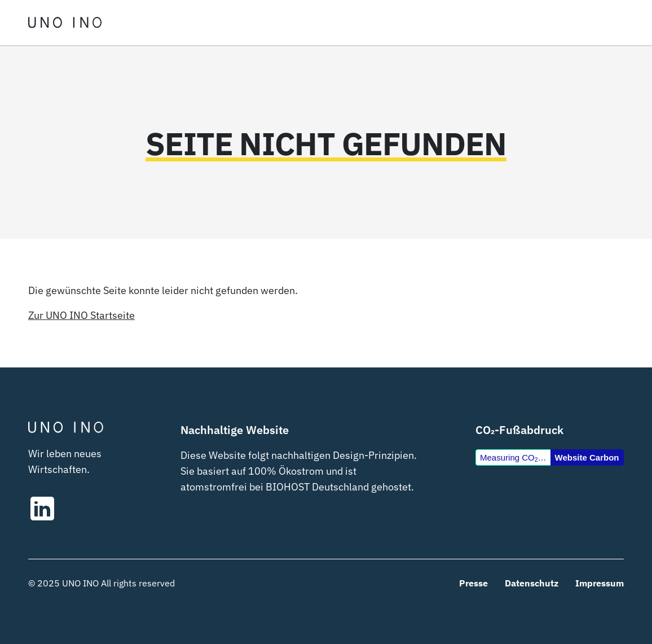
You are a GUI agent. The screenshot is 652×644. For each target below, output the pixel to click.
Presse (473, 583)
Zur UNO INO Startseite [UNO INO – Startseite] (81, 315)
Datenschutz (532, 583)
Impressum (600, 583)
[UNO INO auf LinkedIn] (98, 509)
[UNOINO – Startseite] (65, 22)
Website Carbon (587, 457)
